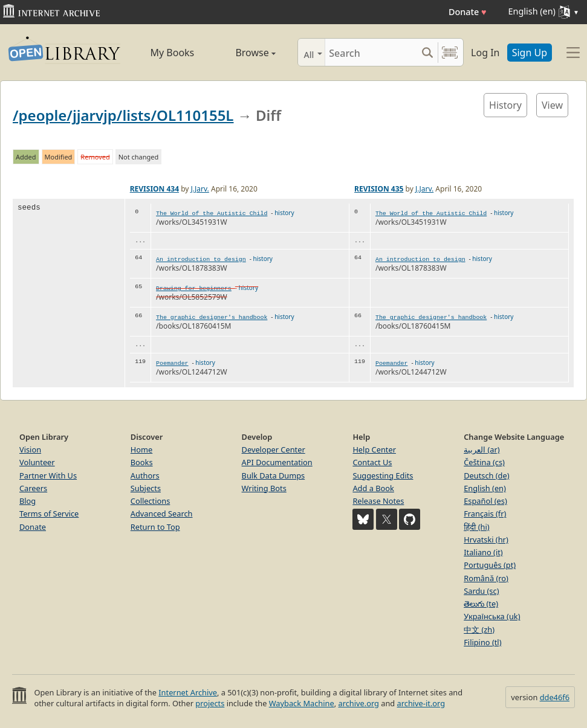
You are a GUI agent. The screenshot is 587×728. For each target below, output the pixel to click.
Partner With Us (48, 475)
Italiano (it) (483, 552)
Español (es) (485, 501)
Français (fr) (485, 514)
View (552, 105)
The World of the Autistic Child (212, 214)
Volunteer (37, 462)
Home (141, 449)
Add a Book (373, 488)
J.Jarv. (200, 189)
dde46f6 (555, 697)
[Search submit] (427, 52)
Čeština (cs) (484, 462)
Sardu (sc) (481, 591)
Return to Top (155, 527)
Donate (468, 12)
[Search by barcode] (450, 52)
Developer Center (274, 449)
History (505, 105)
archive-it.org (421, 703)
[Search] (371, 52)
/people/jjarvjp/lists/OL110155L (123, 115)
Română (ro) (486, 578)
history (284, 213)
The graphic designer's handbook (212, 317)
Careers (33, 488)
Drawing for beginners (194, 288)
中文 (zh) (479, 630)
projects (210, 703)
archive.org (358, 703)
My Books (172, 53)
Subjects (146, 488)
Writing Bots (264, 488)
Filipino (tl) (482, 642)
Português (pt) (490, 565)
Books (142, 462)
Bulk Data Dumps (274, 475)
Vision (30, 449)
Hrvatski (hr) (486, 540)
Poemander (172, 363)
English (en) (485, 488)
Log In (485, 53)
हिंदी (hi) (476, 527)
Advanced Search (162, 514)
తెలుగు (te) (481, 604)
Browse (245, 53)
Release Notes (378, 501)
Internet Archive (188, 692)
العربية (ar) (482, 449)
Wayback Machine (302, 703)
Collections (151, 501)
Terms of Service (49, 514)
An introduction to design (201, 259)
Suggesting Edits (383, 475)
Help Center (374, 449)
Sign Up (530, 53)
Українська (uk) (492, 616)
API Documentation (277, 462)
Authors (145, 475)
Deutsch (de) (486, 475)
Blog (28, 501)
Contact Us (372, 462)
